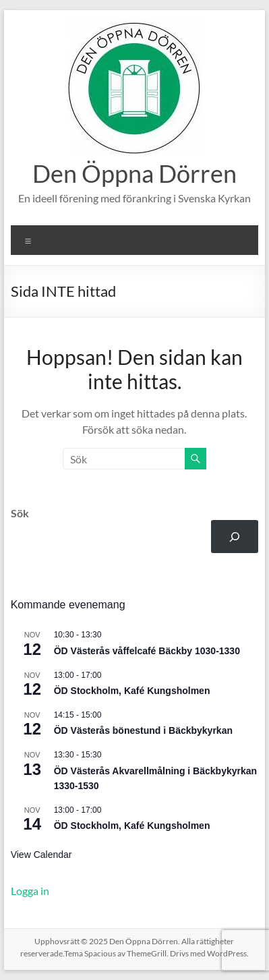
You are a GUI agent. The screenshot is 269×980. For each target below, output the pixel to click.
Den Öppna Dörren (134, 173)
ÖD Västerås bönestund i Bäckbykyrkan (143, 730)
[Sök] (235, 537)
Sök (20, 513)
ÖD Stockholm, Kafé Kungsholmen (132, 691)
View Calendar (41, 855)
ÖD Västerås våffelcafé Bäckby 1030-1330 (147, 651)
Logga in (30, 891)
